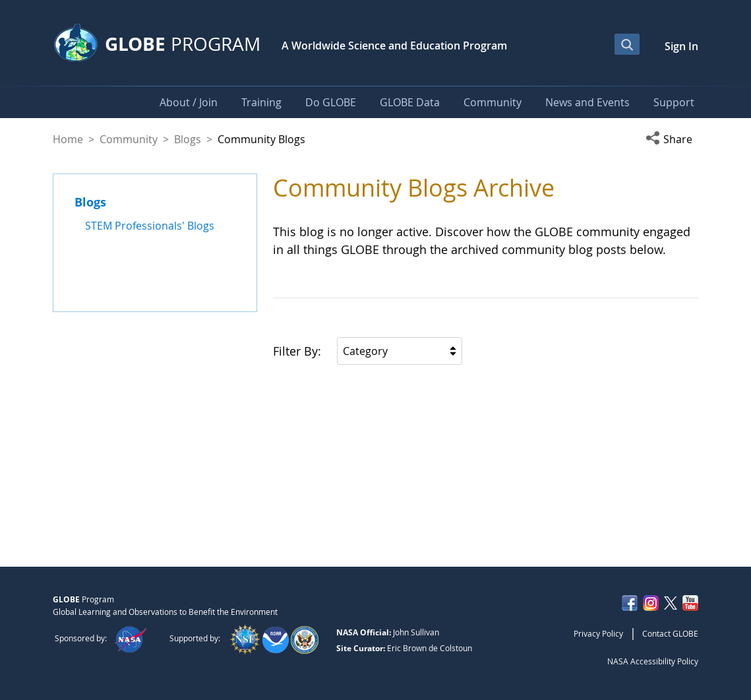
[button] (672, 139)
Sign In (681, 46)
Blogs (188, 139)
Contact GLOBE (670, 633)
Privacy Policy (598, 633)
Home (68, 139)
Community (129, 139)
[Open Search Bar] (627, 44)
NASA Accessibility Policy (653, 661)
